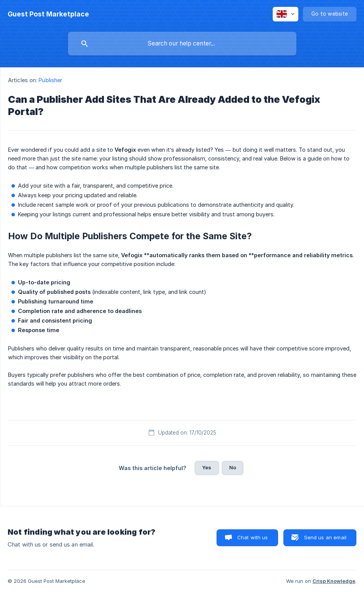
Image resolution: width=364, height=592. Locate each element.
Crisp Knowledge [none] (334, 581)
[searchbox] (182, 44)
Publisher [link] (50, 80)
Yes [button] (207, 467)
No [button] (233, 467)
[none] (48, 14)
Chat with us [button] (253, 537)
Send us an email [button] (325, 537)
